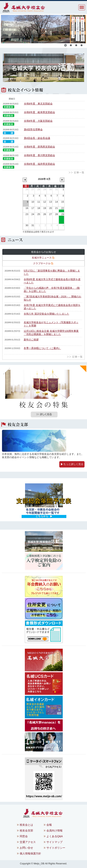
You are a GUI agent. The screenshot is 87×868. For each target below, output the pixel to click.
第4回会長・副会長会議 (37, 138)
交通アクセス (28, 842)
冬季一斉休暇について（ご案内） (42, 348)
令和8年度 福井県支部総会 (39, 164)
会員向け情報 (54, 830)
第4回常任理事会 (33, 129)
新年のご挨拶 (31, 340)
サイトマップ (54, 842)
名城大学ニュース (43, 258)
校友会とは (26, 825)
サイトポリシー (56, 848)
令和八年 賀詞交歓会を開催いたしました (46, 314)
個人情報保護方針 (30, 853)
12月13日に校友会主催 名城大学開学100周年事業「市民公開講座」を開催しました (51, 333)
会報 (49, 825)
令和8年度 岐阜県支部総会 (39, 112)
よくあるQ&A (55, 836)
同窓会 (24, 836)
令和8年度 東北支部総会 (38, 104)
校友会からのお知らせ (44, 252)
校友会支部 (26, 830)
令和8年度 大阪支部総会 (38, 121)
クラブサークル (43, 263)
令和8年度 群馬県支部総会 (39, 147)
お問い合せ (26, 848)
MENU (82, 7)
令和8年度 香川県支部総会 (39, 155)
